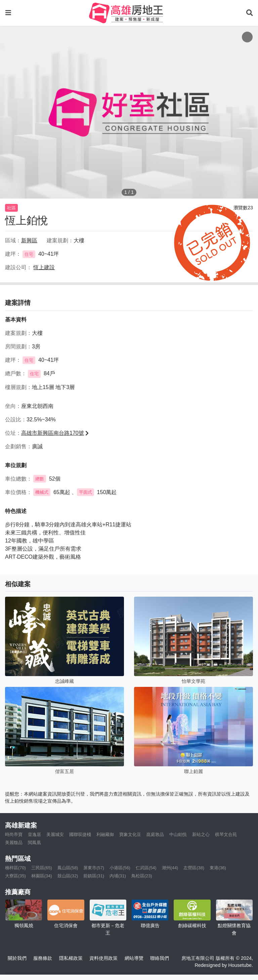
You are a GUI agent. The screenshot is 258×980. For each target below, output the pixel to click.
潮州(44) (170, 868)
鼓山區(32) (68, 876)
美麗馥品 (14, 843)
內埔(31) (118, 876)
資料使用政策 (103, 958)
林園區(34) (42, 876)
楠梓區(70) (15, 868)
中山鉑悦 (178, 834)
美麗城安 (55, 834)
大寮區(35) (15, 876)
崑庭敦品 (155, 834)
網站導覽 (134, 958)
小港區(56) (120, 868)
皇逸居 (34, 834)
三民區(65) (42, 868)
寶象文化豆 (130, 834)
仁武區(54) (146, 868)
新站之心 (201, 834)
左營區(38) (194, 868)
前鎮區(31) (94, 876)
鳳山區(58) (68, 868)
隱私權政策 (71, 958)
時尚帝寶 (14, 834)
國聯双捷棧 (80, 834)
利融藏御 (105, 834)
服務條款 (43, 958)
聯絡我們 (160, 958)
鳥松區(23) (142, 876)
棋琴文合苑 (226, 834)
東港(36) (218, 868)
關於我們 (17, 958)
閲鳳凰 (34, 843)
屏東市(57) (94, 868)
